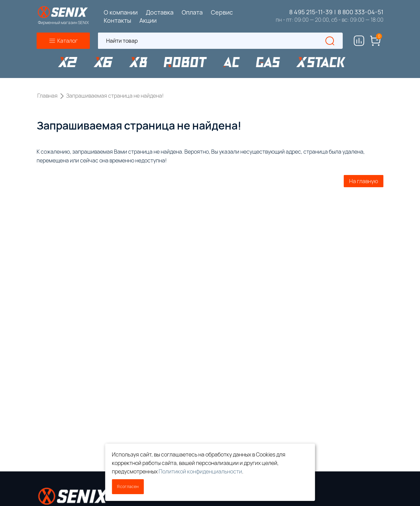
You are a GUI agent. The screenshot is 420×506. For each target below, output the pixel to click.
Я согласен (128, 486)
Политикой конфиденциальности (200, 471)
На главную (364, 181)
